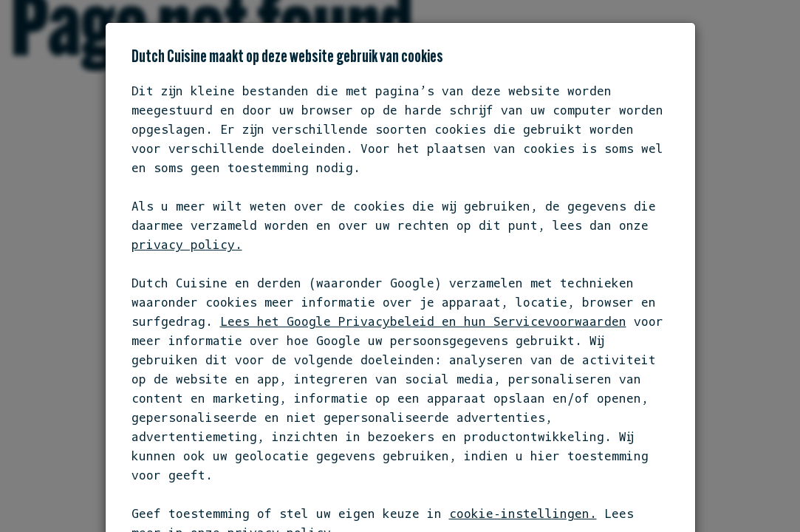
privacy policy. (187, 245)
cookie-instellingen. (523, 514)
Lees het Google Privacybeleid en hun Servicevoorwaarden (423, 321)
